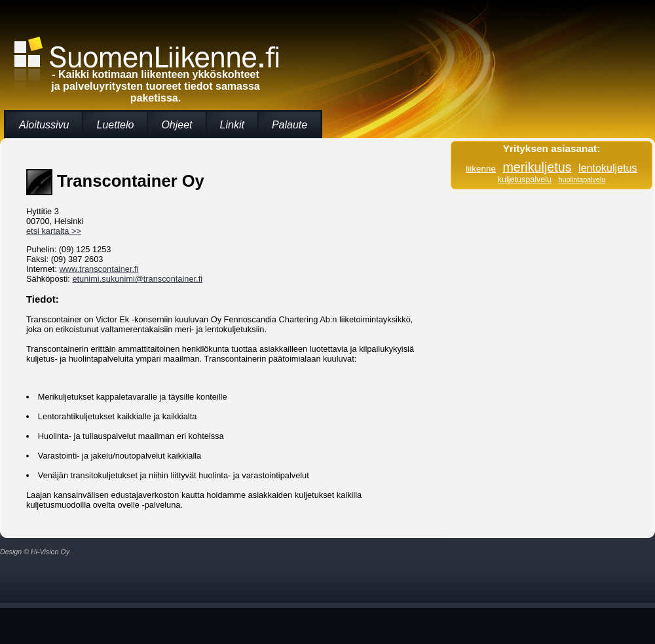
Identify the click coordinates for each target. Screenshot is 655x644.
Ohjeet (177, 125)
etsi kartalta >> (54, 231)
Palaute (290, 125)
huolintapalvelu (582, 180)
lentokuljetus (608, 168)
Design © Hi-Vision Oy (35, 552)
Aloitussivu (44, 125)
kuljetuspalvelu (525, 180)
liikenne (481, 169)
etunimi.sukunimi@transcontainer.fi (137, 279)
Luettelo (115, 125)
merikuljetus (537, 167)
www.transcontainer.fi (99, 269)
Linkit (232, 125)
